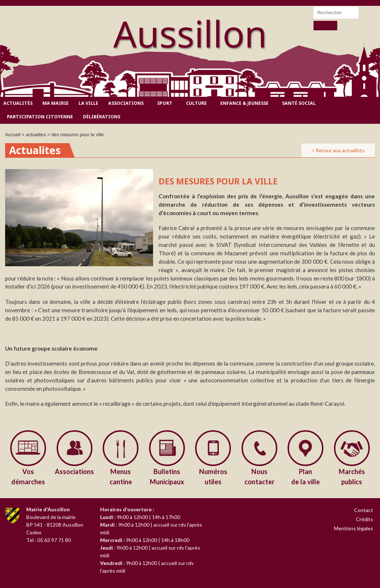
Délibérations (102, 117)
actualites (36, 135)
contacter (260, 476)
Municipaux (167, 476)
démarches (28, 476)
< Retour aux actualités (338, 150)
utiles (213, 476)
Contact (364, 510)
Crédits (364, 519)
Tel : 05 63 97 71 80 (49, 540)
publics (352, 476)
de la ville (306, 476)
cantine (121, 476)
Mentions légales (354, 528)
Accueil (13, 135)
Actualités (18, 103)
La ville (88, 103)
